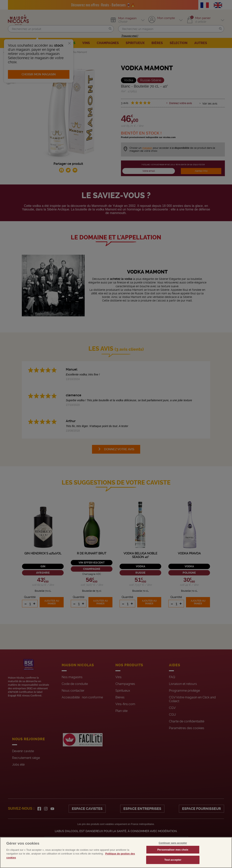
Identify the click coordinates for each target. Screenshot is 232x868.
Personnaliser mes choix (173, 850)
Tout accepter (173, 860)
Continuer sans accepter (173, 843)
